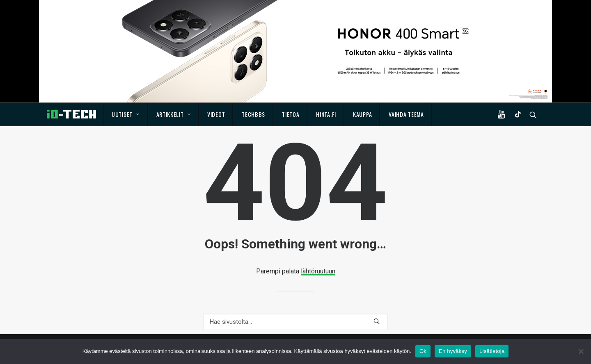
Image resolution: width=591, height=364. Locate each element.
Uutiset (125, 114)
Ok (423, 351)
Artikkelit (174, 114)
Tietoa (291, 114)
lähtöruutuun (318, 271)
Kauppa (362, 114)
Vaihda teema (406, 114)
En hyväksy (453, 351)
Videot (216, 114)
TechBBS (253, 114)
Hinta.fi (326, 114)
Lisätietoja (492, 351)
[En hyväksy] (581, 351)
